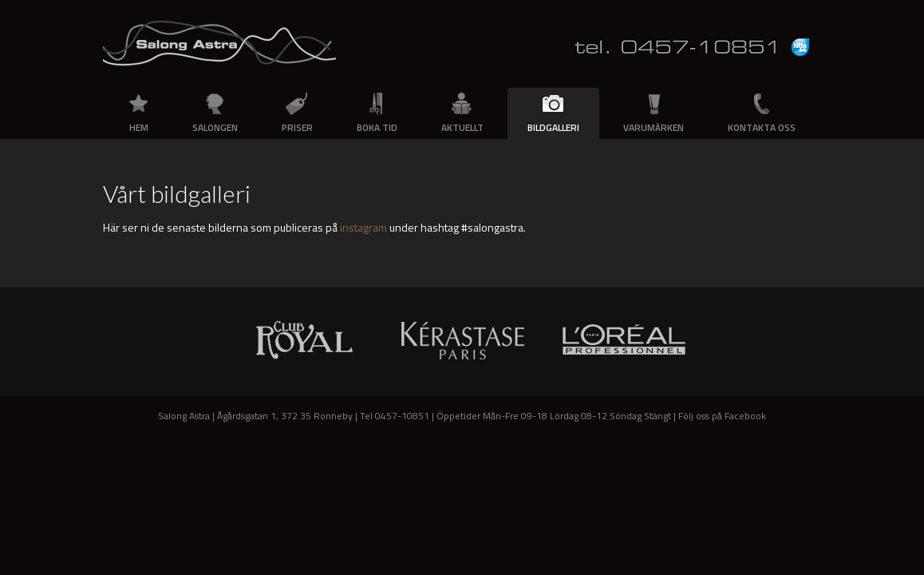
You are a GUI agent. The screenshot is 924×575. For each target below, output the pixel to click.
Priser (297, 127)
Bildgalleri (553, 127)
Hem (139, 127)
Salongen (215, 127)
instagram (363, 227)
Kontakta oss (762, 127)
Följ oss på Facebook (722, 416)
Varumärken (654, 127)
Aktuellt (462, 127)
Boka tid (377, 127)
